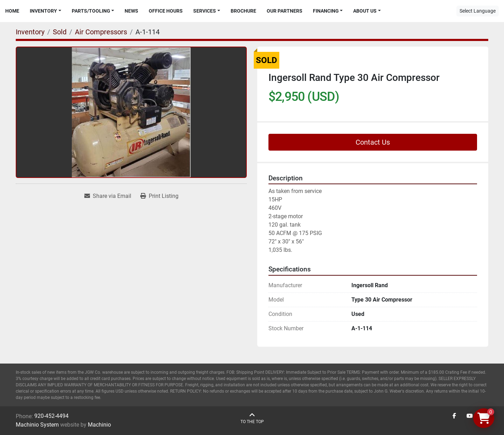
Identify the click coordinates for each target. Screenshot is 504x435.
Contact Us (373, 142)
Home (12, 11)
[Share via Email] (108, 196)
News (131, 11)
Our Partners (285, 11)
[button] (45, 11)
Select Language (478, 11)
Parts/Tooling (91, 11)
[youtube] (470, 416)
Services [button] (205, 11)
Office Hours (166, 11)
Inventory (43, 11)
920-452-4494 (51, 416)
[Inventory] (30, 32)
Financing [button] (326, 11)
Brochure (243, 11)
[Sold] (60, 32)
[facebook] (454, 416)
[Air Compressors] (101, 32)
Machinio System (37, 425)
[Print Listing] (159, 196)
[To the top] (252, 418)
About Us (365, 11)
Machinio (99, 425)
